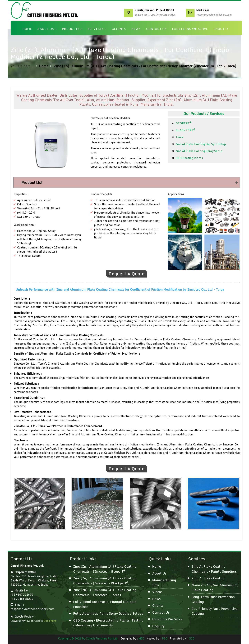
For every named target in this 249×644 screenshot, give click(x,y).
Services (97, 29)
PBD (165, 638)
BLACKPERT (185, 130)
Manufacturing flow (164, 582)
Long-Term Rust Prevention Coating (213, 599)
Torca (179, 137)
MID (141, 638)
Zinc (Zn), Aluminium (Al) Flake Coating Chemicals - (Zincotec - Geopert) (105, 569)
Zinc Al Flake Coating (208, 578)
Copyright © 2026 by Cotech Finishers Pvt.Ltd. (88, 638)
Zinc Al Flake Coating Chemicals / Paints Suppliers (214, 569)
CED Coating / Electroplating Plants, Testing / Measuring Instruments (108, 623)
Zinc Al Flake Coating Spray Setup (199, 151)
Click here (50, 621)
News (136, 29)
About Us (47, 29)
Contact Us (156, 29)
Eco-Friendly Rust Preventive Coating (215, 611)
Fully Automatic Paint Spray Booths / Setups (108, 613)
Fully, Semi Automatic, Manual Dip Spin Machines (105, 604)
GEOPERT (184, 123)
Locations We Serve (190, 29)
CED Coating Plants (189, 158)
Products (72, 29)
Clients (119, 29)
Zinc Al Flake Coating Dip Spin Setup (201, 144)
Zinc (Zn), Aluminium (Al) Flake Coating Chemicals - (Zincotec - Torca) (105, 592)
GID (191, 638)
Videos (157, 592)
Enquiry (221, 29)
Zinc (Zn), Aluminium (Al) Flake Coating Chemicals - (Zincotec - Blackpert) (105, 581)
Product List (32, 182)
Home (27, 29)
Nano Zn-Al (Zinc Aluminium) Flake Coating (215, 587)
